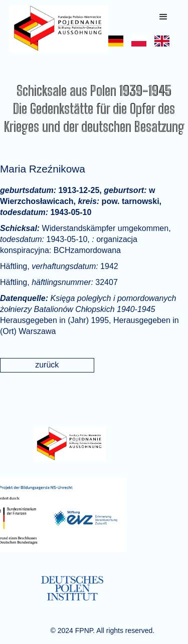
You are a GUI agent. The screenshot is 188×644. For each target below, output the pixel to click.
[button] (163, 17)
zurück (47, 365)
